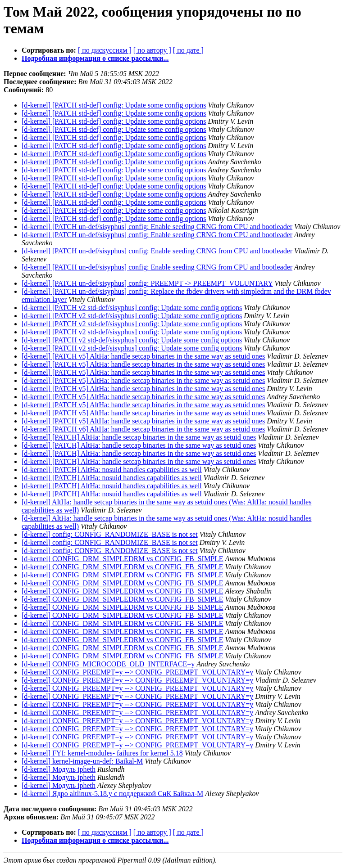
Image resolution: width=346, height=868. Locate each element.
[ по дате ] (188, 50)
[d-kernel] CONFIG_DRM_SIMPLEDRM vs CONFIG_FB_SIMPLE (123, 559)
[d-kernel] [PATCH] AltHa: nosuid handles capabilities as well (112, 470)
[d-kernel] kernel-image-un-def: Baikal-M (82, 761)
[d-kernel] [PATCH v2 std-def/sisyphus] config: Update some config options (132, 308)
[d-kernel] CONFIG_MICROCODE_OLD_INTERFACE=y (108, 664)
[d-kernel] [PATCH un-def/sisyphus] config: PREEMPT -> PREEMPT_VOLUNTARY (147, 283)
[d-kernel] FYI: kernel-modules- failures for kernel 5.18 (102, 753)
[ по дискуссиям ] (105, 50)
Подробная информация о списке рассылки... (95, 58)
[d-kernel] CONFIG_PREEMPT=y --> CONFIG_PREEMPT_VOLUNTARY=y (137, 672)
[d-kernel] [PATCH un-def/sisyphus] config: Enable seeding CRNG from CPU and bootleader (157, 227)
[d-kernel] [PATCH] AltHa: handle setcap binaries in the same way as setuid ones (139, 437)
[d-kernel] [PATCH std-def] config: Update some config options (114, 105)
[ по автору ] (152, 50)
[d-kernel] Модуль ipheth (59, 769)
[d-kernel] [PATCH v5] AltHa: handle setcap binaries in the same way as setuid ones (143, 356)
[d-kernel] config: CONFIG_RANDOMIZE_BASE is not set (110, 534)
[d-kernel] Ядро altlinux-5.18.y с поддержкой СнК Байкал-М (112, 794)
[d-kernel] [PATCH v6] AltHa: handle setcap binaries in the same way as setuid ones (143, 429)
